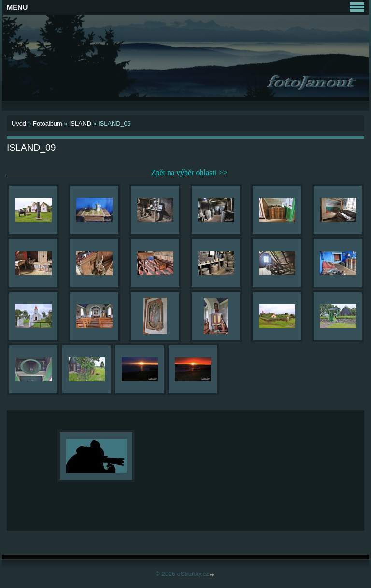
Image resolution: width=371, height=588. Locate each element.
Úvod (19, 123)
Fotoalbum (47, 123)
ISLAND (80, 123)
